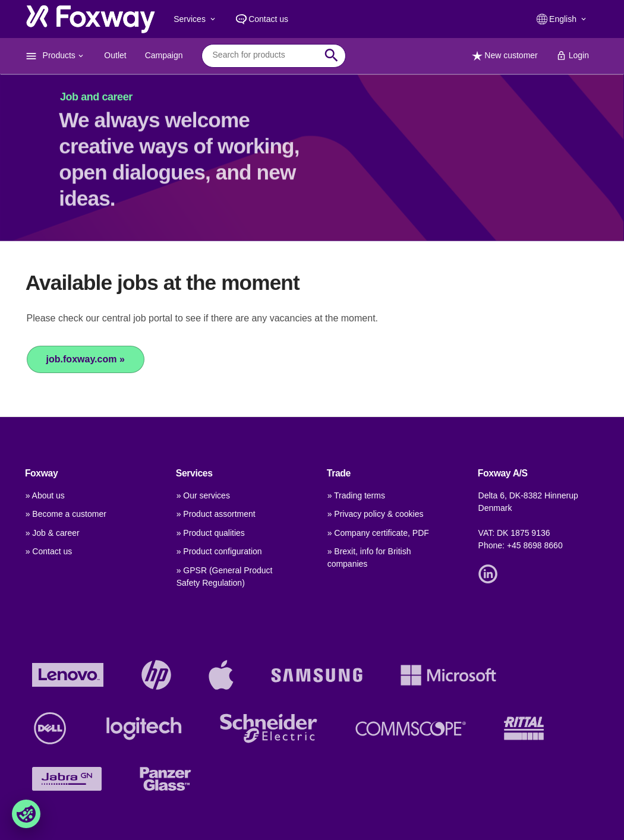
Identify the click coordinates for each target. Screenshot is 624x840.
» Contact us (49, 551)
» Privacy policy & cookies (376, 514)
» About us (45, 495)
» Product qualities (211, 533)
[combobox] (265, 55)
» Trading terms (356, 495)
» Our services (203, 495)
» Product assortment (216, 514)
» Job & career (53, 533)
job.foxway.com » (86, 359)
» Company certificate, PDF (378, 533)
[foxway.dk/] (91, 19)
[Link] (491, 573)
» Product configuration (219, 551)
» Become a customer (66, 514)
